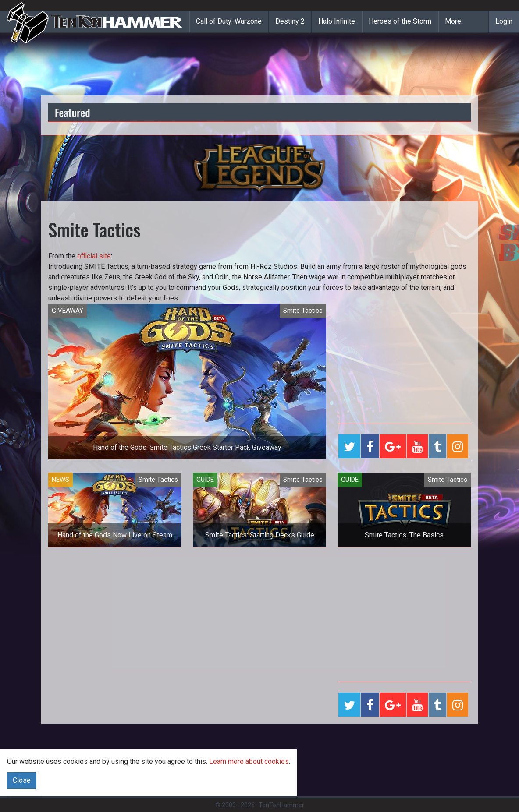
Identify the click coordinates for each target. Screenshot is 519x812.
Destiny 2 (290, 21)
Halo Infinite (337, 21)
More (453, 21)
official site (94, 256)
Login (504, 21)
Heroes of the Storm (400, 21)
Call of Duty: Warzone (229, 21)
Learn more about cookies (249, 761)
